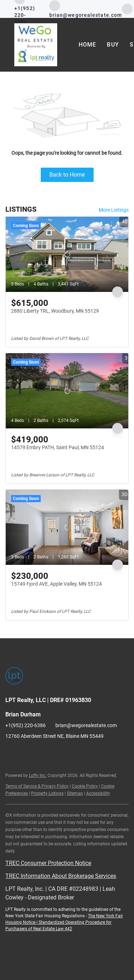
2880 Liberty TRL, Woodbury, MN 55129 (55, 311)
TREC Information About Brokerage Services (61, 876)
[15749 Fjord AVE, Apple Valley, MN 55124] (67, 527)
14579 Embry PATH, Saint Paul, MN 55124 (58, 447)
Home (87, 45)
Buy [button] (113, 45)
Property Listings (47, 793)
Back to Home (67, 175)
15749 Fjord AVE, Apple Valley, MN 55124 (56, 584)
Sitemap (75, 793)
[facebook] (127, 8)
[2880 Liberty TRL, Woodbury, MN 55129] (67, 254)
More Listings (114, 210)
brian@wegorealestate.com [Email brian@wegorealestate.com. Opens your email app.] (86, 725)
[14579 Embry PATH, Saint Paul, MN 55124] (67, 391)
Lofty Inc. (38, 775)
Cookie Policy (85, 786)
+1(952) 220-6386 (26, 725)
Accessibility (98, 793)
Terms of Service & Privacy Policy (37, 786)
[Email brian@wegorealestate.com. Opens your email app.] (86, 9)
